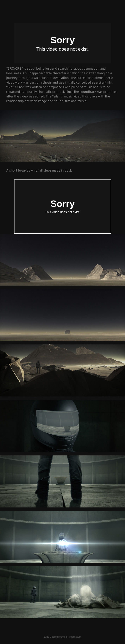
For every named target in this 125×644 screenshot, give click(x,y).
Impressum (75, 637)
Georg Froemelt (58, 637)
